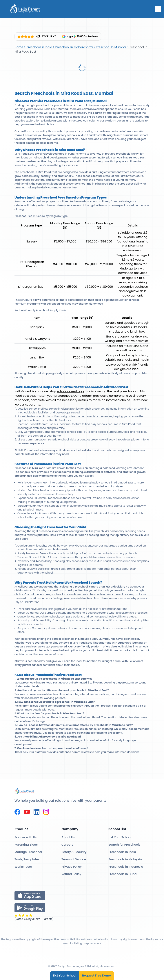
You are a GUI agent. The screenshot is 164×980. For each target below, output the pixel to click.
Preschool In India (39, 47)
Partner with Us (26, 837)
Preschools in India (122, 852)
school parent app (70, 391)
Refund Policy (71, 874)
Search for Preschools (124, 845)
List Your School (65, 975)
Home (19, 47)
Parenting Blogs (26, 845)
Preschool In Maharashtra (74, 47)
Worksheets (23, 867)
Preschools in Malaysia (125, 859)
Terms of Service (74, 859)
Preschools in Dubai (123, 874)
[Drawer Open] (158, 9)
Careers (67, 845)
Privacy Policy (72, 867)
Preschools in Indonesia (126, 867)
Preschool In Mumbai (111, 47)
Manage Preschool (28, 852)
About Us (68, 837)
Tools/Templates (27, 859)
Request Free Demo (97, 975)
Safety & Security (74, 852)
